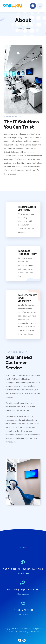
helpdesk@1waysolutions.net (23, 589)
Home (20, 29)
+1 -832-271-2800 (23, 610)
